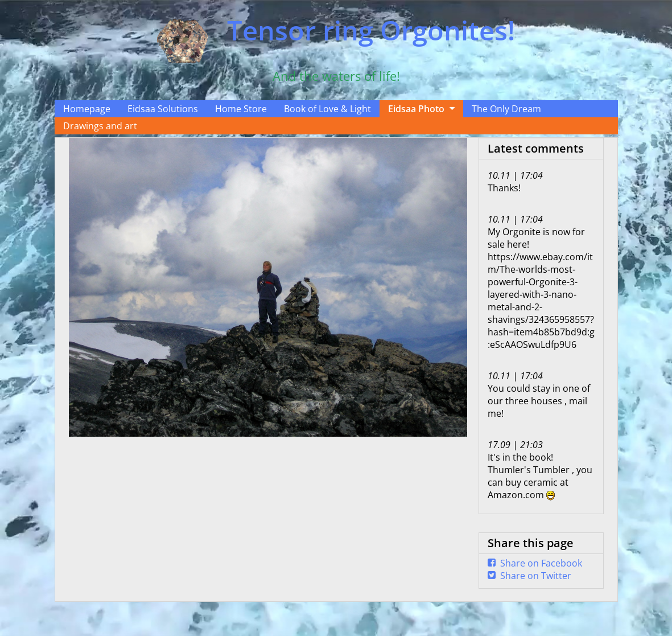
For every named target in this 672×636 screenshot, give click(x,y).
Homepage (87, 109)
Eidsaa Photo (416, 109)
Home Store (241, 109)
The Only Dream (506, 109)
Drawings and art (100, 126)
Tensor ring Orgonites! (371, 30)
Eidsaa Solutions (163, 109)
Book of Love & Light (327, 109)
